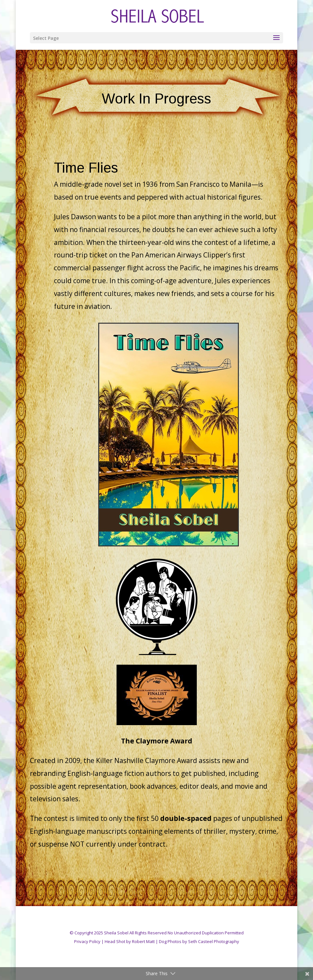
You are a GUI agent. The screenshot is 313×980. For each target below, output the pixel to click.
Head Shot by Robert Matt (130, 941)
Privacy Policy (87, 941)
